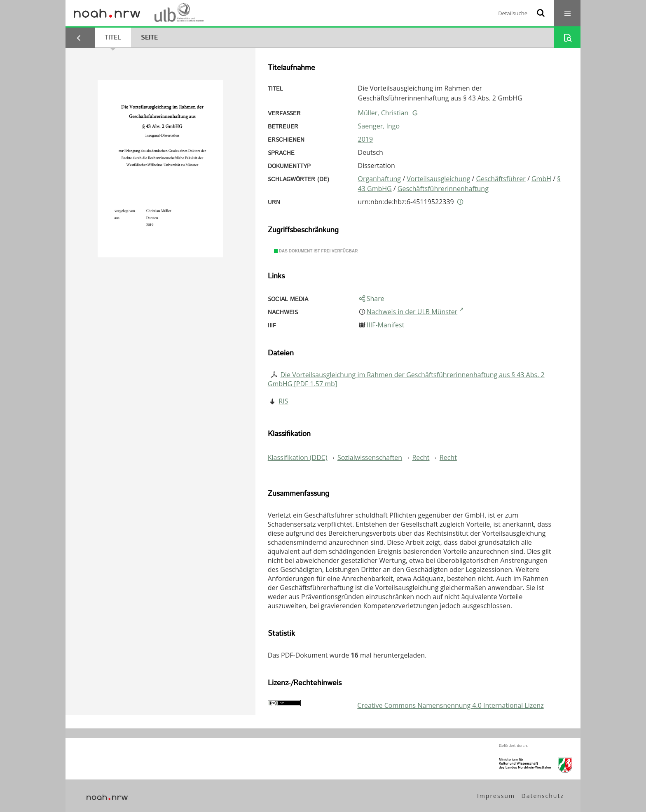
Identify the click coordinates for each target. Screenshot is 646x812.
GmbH (541, 179)
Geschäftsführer (501, 179)
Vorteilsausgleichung (438, 179)
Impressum (496, 796)
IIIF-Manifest (386, 325)
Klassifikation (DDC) (298, 457)
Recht (421, 457)
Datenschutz (543, 796)
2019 (366, 139)
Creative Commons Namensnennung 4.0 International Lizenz (450, 705)
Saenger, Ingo (379, 126)
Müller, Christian (383, 113)
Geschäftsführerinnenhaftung (443, 189)
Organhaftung (379, 179)
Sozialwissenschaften (370, 457)
